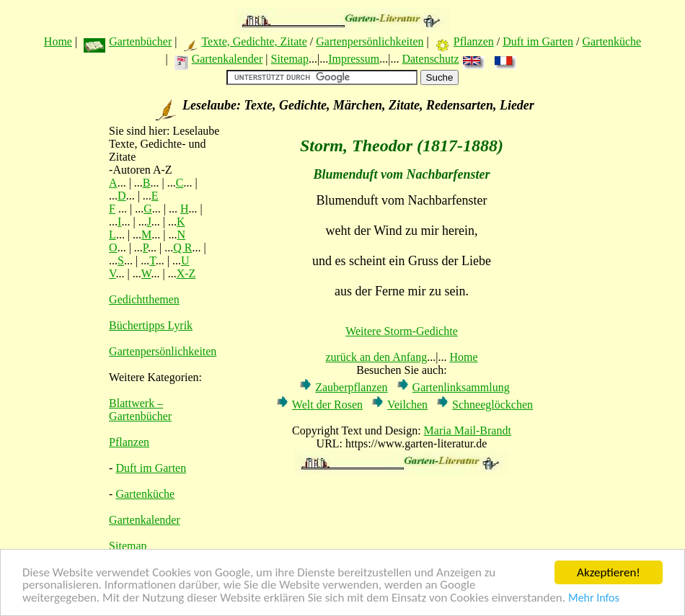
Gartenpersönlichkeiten (370, 41)
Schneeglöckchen (492, 405)
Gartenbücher (140, 41)
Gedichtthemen (144, 299)
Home (58, 41)
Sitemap (289, 59)
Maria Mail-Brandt (468, 430)
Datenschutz (430, 59)
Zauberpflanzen (351, 387)
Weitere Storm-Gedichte (402, 331)
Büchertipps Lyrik (151, 325)
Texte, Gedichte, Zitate (254, 41)
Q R (182, 247)
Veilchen (407, 405)
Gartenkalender (227, 59)
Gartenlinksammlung (461, 387)
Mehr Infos (594, 598)
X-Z (186, 273)
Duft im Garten (538, 41)
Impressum (354, 59)
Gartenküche (611, 41)
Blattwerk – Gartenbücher (140, 410)
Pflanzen (474, 41)
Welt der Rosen (327, 405)
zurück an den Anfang (376, 357)
